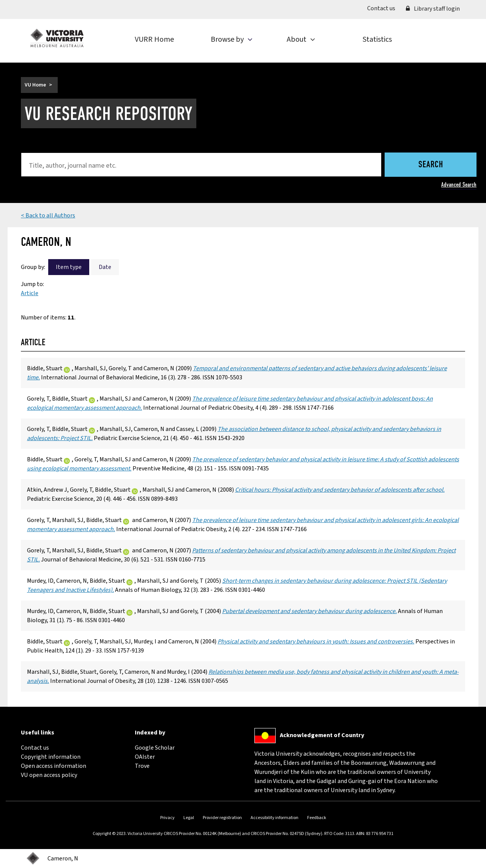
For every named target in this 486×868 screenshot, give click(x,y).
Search (431, 165)
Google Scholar (155, 748)
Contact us (384, 8)
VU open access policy (49, 775)
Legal (189, 818)
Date (105, 267)
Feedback (317, 818)
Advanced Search (459, 185)
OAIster (145, 757)
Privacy (167, 818)
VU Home (35, 85)
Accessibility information (275, 818)
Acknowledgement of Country (322, 735)
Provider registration (222, 818)
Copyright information (51, 757)
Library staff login (433, 9)
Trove (142, 766)
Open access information (54, 766)
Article (30, 293)
